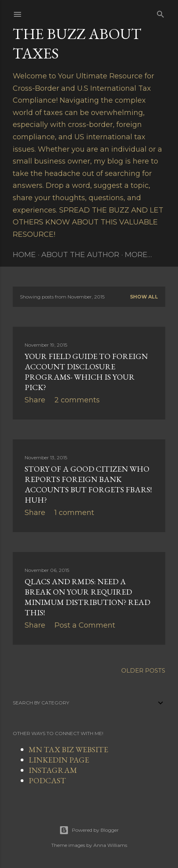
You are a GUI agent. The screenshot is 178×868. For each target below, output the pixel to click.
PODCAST (47, 780)
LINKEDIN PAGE (59, 760)
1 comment (74, 513)
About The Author (80, 255)
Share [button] (35, 400)
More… (138, 255)
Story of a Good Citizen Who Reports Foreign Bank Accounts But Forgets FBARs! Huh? (88, 484)
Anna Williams (110, 845)
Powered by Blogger (89, 830)
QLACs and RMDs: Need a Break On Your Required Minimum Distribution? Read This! (87, 597)
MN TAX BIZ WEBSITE (68, 749)
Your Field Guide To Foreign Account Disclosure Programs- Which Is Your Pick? (86, 372)
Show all (144, 297)
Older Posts (143, 670)
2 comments (77, 400)
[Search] (161, 13)
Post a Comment (85, 625)
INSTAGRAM (53, 770)
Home (24, 255)
